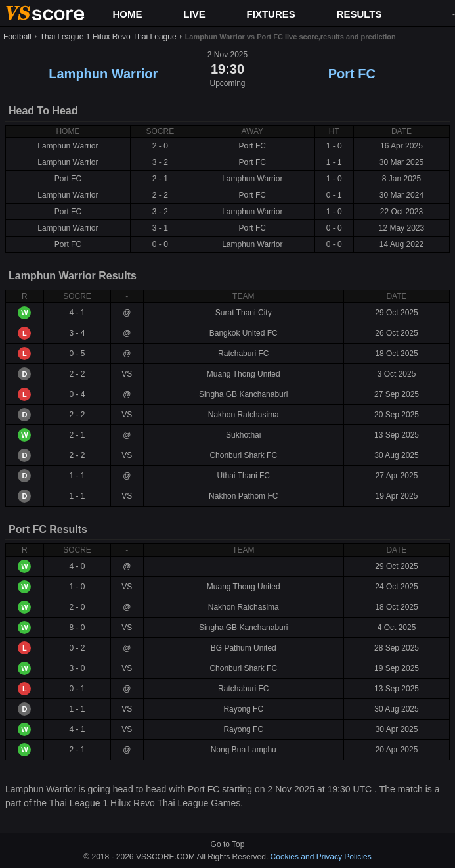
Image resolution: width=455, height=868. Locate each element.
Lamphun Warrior (103, 74)
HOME (127, 14)
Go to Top (228, 844)
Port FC (352, 74)
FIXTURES (271, 14)
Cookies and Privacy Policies (321, 857)
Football (17, 37)
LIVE (194, 14)
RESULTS (359, 14)
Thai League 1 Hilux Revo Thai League (108, 37)
